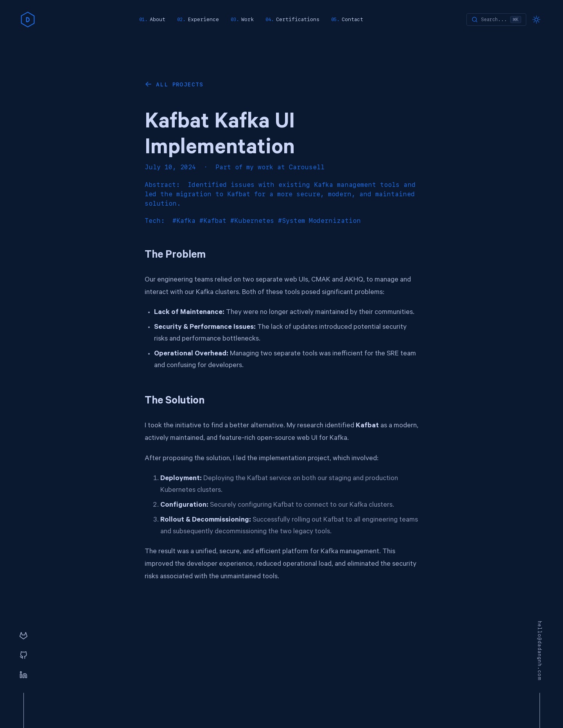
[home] (28, 20)
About (158, 19)
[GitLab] (23, 636)
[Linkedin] (23, 675)
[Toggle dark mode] (536, 20)
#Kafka (184, 221)
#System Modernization (319, 221)
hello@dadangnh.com (540, 651)
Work (247, 19)
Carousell (307, 167)
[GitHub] (23, 656)
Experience (203, 19)
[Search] (496, 20)
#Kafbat (213, 221)
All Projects (180, 84)
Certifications (298, 19)
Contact (352, 19)
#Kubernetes (252, 221)
